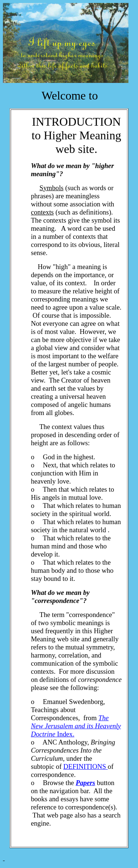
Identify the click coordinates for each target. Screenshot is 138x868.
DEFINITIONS (86, 766)
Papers (86, 783)
